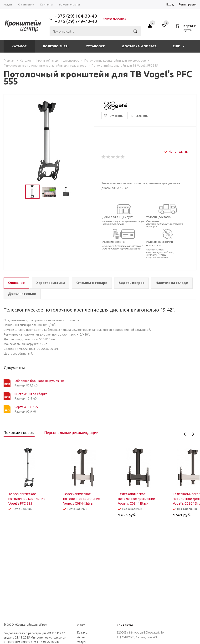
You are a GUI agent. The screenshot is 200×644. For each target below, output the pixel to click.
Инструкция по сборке (31, 394)
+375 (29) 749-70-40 (76, 21)
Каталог (19, 46)
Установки (96, 46)
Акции (81, 637)
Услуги (82, 642)
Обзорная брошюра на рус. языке (40, 381)
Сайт (81, 625)
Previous (185, 434)
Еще (179, 46)
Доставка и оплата (139, 46)
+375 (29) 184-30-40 (76, 16)
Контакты (125, 625)
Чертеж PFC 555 (26, 407)
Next (193, 434)
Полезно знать (56, 46)
